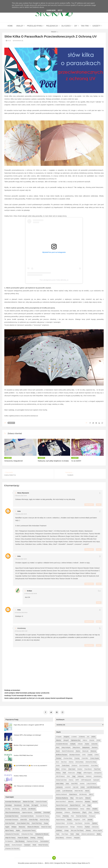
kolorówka (38, 812)
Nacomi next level (62, 804)
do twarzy (16, 808)
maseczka (22, 826)
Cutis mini (85, 757)
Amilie (98, 739)
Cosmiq (77, 757)
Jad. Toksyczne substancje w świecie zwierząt (29, 785)
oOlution (69, 837)
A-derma (82, 736)
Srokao (29, 591)
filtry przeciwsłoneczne (12, 812)
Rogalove (77, 819)
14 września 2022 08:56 (31, 594)
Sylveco (95, 822)
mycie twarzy (9, 830)
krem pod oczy (37, 822)
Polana (58, 815)
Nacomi (95, 801)
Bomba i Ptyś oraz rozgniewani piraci (26, 744)
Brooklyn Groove (75, 754)
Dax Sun (64, 761)
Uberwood (95, 826)
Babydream (86, 747)
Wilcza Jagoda (98, 830)
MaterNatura (73, 793)
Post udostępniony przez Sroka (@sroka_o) (54, 280)
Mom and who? (61, 801)
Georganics (98, 772)
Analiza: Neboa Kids (20, 775)
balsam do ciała (28, 801)
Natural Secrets (61, 808)
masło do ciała (46, 826)
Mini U (91, 793)
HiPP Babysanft (86, 779)
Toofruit (87, 826)
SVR (84, 819)
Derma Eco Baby (91, 761)
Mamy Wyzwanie (23, 493)
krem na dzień (10, 822)
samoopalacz (45, 840)
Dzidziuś (74, 765)
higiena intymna (27, 812)
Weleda (88, 830)
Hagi (74, 775)
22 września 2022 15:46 (21, 631)
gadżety (97, 26)
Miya (72, 797)
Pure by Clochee (81, 815)
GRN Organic (88, 772)
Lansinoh (68, 786)
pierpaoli (77, 837)
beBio (99, 833)
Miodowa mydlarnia (62, 797)
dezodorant (18, 804)
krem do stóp (44, 819)
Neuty (82, 808)
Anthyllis (73, 743)
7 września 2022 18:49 (21, 514)
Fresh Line (71, 772)
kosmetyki (47, 812)
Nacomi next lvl (75, 804)
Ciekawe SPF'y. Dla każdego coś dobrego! (27, 734)
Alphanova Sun (76, 739)
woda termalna (43, 844)
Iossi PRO (74, 783)
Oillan (88, 808)
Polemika (66, 815)
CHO (84, 754)
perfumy (40, 837)
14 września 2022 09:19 (21, 613)
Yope (58, 833)
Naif (84, 804)
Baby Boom (76, 747)
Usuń (99, 505)
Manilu (87, 790)
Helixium (89, 775)
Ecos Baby (94, 765)
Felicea (58, 772)
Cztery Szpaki (95, 757)
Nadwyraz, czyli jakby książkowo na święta (53, 461)
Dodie (58, 765)
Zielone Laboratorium (88, 833)
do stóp (8, 808)
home (10, 26)
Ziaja (78, 833)
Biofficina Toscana (61, 754)
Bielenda (93, 750)
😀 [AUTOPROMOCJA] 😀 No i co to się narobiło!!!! (30, 765)
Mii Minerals (83, 793)
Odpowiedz (89, 505)
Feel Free (97, 768)
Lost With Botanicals (93, 786)
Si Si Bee (70, 822)
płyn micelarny (20, 840)
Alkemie (58, 739)
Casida (90, 754)
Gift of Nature (60, 775)
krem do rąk (33, 819)
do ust (24, 808)
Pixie (90, 812)
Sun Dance (79, 822)
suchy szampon (17, 844)
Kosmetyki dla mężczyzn (13, 801)
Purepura (92, 815)
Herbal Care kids (61, 779)
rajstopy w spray (32, 840)
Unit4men (59, 830)
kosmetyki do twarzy (43, 815)
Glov (69, 775)
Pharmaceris (76, 812)
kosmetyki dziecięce (12, 819)
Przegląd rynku (35, 26)
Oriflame (67, 812)
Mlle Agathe (79, 797)
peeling (33, 837)
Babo (58, 747)
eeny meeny (60, 837)
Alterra (85, 739)
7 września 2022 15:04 (21, 496)
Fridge (79, 772)
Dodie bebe (66, 765)
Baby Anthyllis (66, 747)
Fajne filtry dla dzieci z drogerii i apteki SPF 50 (29, 724)
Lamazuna (59, 786)
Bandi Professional (68, 750)
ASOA (93, 736)
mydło (18, 830)
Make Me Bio (79, 790)
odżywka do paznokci (12, 833)
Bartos (78, 750)
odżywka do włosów (42, 833)
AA (88, 736)
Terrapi (72, 826)
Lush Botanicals (67, 790)
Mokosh (88, 797)
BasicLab (85, 750)
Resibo (69, 819)
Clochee (59, 757)
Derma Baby (80, 761)
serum (7, 844)
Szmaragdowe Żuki (62, 826)
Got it (60, 10)
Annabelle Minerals (62, 743)
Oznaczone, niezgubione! (13, 461)
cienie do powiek (41, 801)
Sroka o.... (41, 862)
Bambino (95, 747)
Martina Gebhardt (61, 793)
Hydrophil (96, 779)
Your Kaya (65, 833)
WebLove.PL (86, 862)
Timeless (80, 826)
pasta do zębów (23, 837)
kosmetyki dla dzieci (12, 815)
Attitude (80, 743)
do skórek (44, 804)
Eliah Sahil (72, 768)
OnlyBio (95, 808)
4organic (66, 736)
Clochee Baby (68, 757)
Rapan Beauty (60, 819)
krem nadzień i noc (23, 822)
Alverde (92, 739)
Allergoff (66, 739)
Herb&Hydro (98, 775)
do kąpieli (35, 804)
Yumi (72, 833)
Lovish (58, 790)
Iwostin (82, 783)
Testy (54, 32)
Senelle (90, 819)
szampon (27, 844)
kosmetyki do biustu (27, 815)
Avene (87, 743)
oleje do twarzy (10, 837)
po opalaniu (9, 840)
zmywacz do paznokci (12, 848)
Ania (19, 511)
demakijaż (8, 804)
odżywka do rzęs (27, 833)
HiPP (77, 779)
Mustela (88, 801)
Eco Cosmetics (84, 765)
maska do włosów (33, 826)
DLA (57, 761)
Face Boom (88, 768)
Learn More (51, 10)
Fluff (64, 772)
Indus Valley (60, 783)
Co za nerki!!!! (76, 461)
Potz (72, 815)
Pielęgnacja (52, 26)
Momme (71, 801)
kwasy (46, 822)
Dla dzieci (66, 26)
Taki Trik (85, 26)
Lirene (83, 786)
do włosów (32, 808)
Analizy (20, 26)
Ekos (58, 768)
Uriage (66, 830)
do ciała (26, 804)
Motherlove (79, 801)
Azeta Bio (94, 743)
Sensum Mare (60, 822)
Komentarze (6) (18, 41)
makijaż (14, 826)
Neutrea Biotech (73, 808)
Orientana (59, 812)
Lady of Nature (91, 783)
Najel (89, 804)
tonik (34, 844)
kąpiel (7, 826)
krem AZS (24, 819)
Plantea (97, 812)
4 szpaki (59, 736)
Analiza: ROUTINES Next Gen (23, 755)
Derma (71, 761)
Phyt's (84, 812)
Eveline (80, 768)
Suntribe (87, 822)
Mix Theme (67, 862)
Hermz (71, 779)
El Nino (64, 768)
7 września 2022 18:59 (21, 559)
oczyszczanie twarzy (29, 830)
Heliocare (81, 775)
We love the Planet (77, 830)
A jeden (74, 736)
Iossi (67, 783)
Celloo (97, 754)
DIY (76, 26)
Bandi (58, 750)
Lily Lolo (76, 786)
